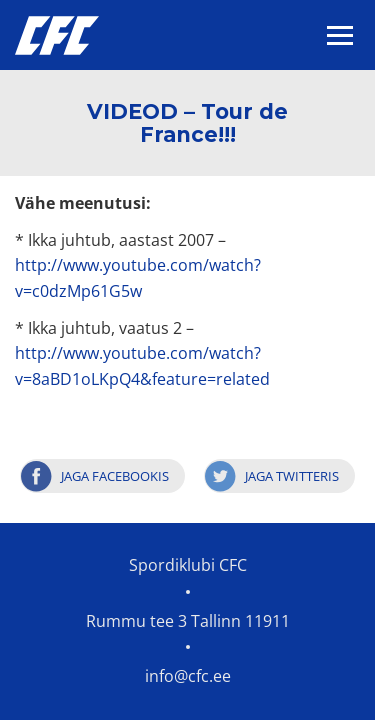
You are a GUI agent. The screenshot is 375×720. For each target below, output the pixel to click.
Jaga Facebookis (115, 476)
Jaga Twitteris (292, 476)
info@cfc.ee (188, 676)
